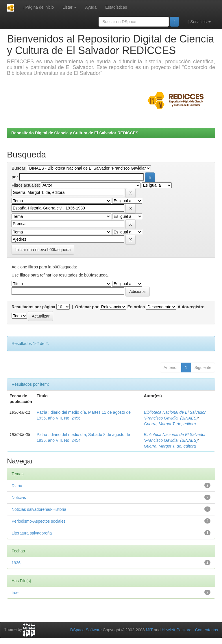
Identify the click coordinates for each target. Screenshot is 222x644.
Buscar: (19, 168)
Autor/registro (191, 307)
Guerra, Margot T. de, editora (170, 424)
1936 (16, 563)
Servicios (199, 22)
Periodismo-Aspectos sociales (39, 521)
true (15, 593)
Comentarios (207, 630)
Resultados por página (33, 307)
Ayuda (91, 7)
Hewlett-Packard (176, 630)
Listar (69, 7)
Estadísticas (116, 7)
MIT (149, 630)
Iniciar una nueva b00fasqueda (43, 250)
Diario (17, 486)
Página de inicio (38, 7)
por (15, 177)
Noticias (19, 498)
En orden (136, 307)
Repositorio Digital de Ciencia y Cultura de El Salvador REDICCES (75, 133)
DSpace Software (86, 630)
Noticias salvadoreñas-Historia (39, 509)
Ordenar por (87, 307)
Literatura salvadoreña (32, 533)
